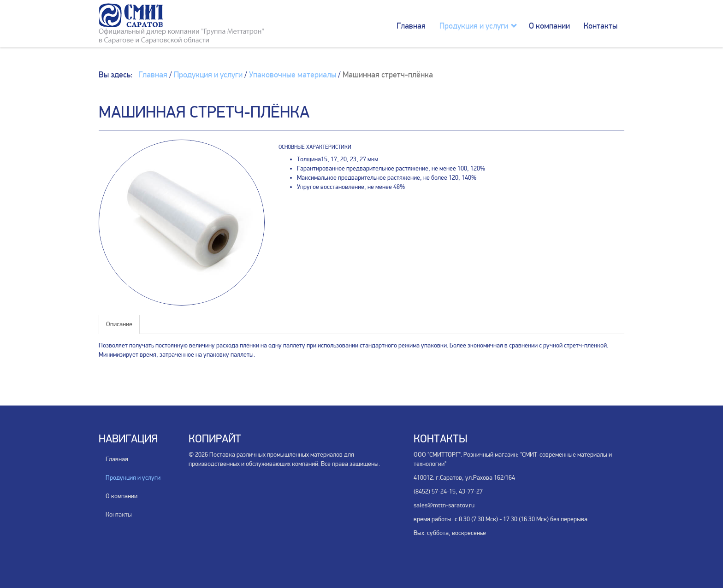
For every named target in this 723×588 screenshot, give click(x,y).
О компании (549, 26)
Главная (411, 26)
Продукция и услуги (474, 26)
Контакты (601, 26)
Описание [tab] (119, 324)
